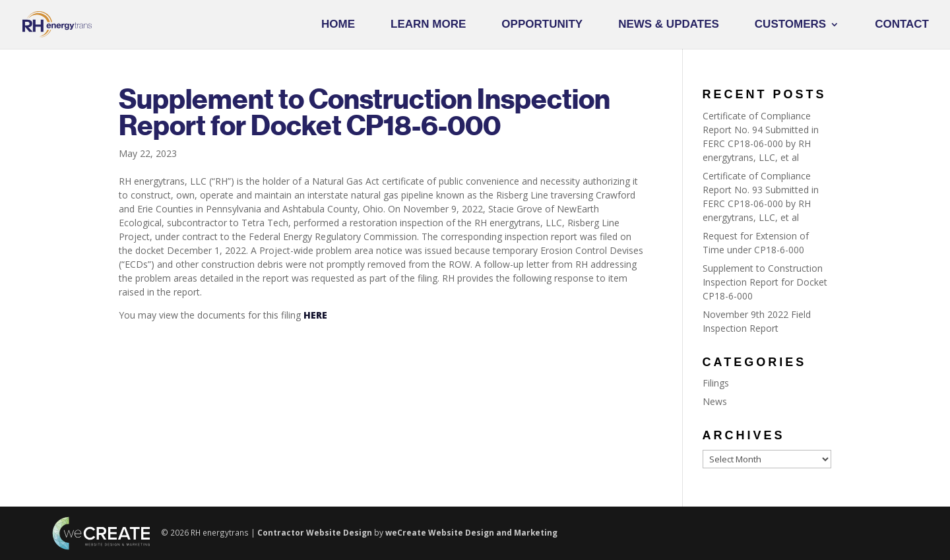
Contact (902, 25)
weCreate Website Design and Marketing (471, 532)
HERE (315, 315)
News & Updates (669, 25)
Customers (790, 25)
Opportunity (542, 25)
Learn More (428, 25)
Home (338, 25)
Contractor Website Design (315, 532)
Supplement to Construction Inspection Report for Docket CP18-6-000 (765, 282)
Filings (716, 383)
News (715, 401)
